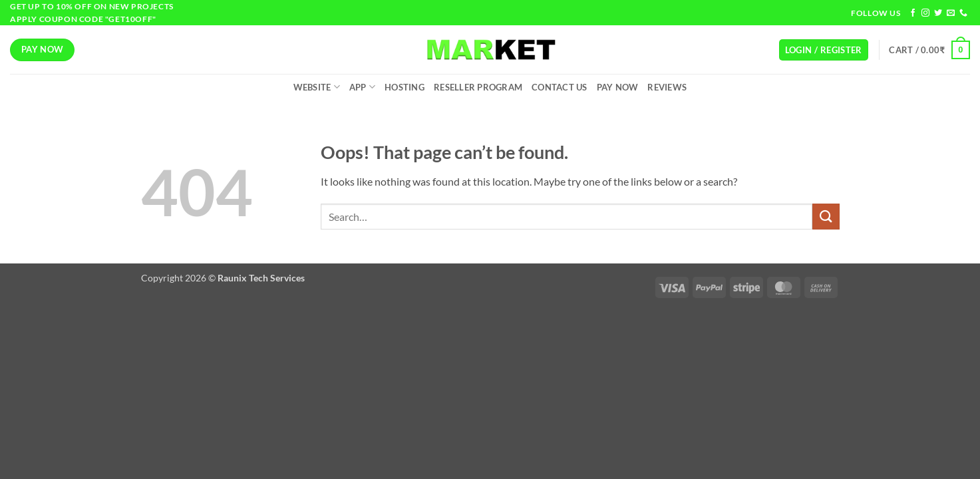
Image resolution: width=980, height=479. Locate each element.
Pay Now (618, 87)
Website (317, 87)
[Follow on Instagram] (925, 13)
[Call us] (963, 13)
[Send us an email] (951, 13)
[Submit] (826, 217)
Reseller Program (478, 87)
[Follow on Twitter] (938, 13)
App (362, 87)
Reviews (667, 87)
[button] (824, 50)
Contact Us (560, 87)
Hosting (405, 87)
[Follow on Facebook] (913, 13)
